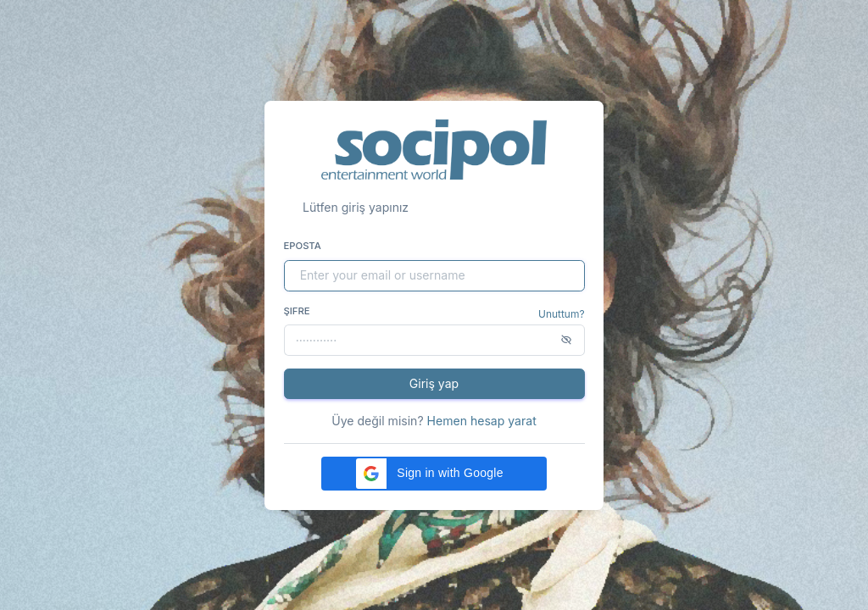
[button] (434, 474)
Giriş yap (434, 383)
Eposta (303, 246)
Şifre (297, 311)
